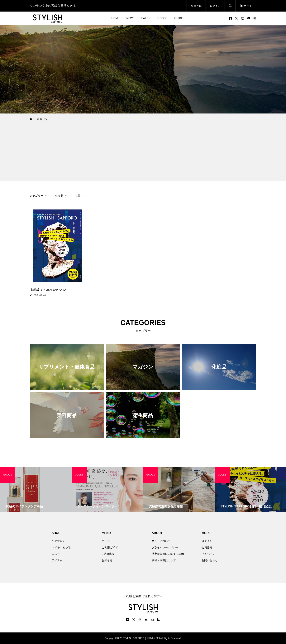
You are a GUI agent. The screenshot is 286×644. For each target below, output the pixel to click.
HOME (116, 18)
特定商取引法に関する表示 (168, 554)
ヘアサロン (58, 541)
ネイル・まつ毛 (61, 547)
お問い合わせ (210, 560)
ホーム (106, 541)
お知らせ (107, 560)
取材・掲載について (164, 560)
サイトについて (161, 541)
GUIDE (179, 18)
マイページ (208, 554)
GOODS (162, 18)
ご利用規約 (108, 554)
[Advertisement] (143, 154)
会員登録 (196, 6)
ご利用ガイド (110, 547)
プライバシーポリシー (165, 547)
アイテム (57, 560)
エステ (56, 554)
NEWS (131, 18)
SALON (146, 18)
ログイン (215, 6)
